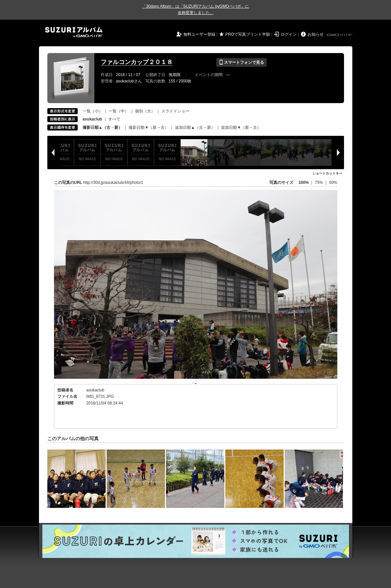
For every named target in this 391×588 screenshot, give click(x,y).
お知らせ (316, 34)
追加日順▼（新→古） (241, 127)
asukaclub (95, 390)
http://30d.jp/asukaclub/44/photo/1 (113, 183)
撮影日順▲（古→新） (103, 127)
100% (303, 183)
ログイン (289, 34)
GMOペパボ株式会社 (340, 35)
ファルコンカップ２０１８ (137, 62)
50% (333, 183)
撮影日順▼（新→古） (149, 127)
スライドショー (175, 111)
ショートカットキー (327, 173)
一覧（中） (119, 111)
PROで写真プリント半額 (248, 34)
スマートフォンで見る (241, 62)
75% (319, 183)
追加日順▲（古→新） (195, 127)
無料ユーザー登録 (199, 34)
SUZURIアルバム (74, 32)
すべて (114, 119)
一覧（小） (93, 111)
